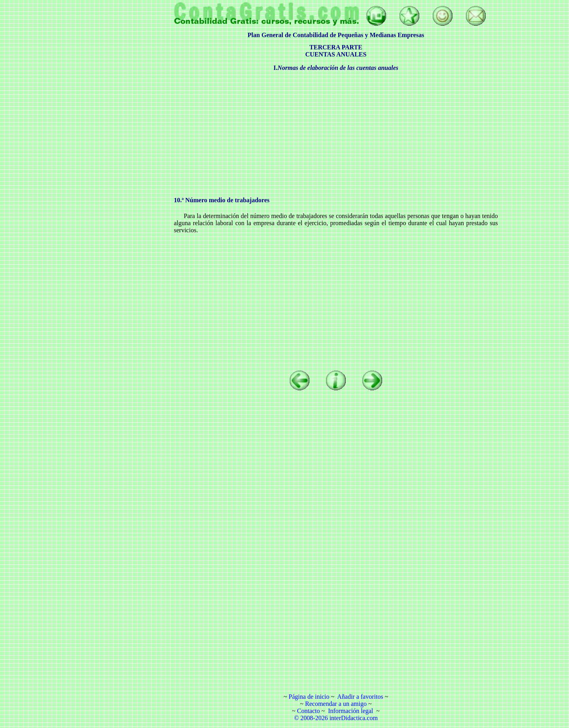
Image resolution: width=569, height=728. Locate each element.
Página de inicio (309, 697)
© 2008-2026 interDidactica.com (336, 718)
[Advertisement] (113, 120)
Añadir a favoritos (360, 697)
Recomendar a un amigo (336, 704)
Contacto (309, 711)
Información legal (350, 711)
